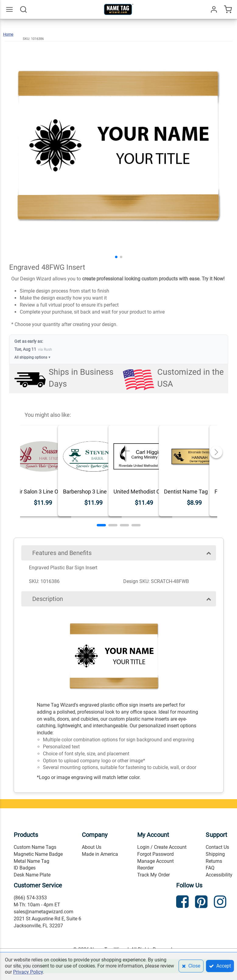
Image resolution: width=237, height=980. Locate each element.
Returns (214, 861)
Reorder (145, 868)
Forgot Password (155, 854)
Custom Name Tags (35, 847)
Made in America (100, 854)
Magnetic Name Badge (38, 854)
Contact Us (217, 847)
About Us (92, 847)
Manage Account (155, 861)
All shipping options (33, 358)
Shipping (215, 854)
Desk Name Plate (32, 875)
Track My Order (153, 875)
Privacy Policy (28, 972)
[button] (116, 257)
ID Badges (25, 868)
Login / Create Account (162, 847)
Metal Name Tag (31, 861)
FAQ (210, 868)
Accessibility (219, 875)
